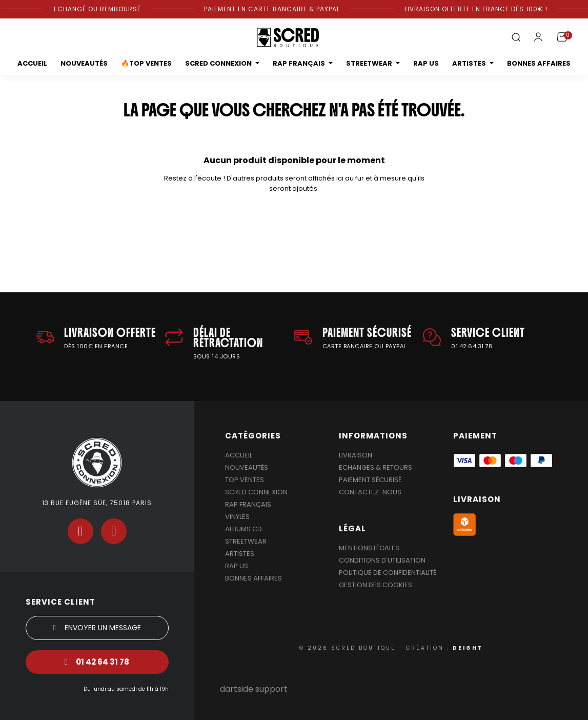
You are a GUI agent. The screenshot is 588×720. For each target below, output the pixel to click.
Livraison (356, 455)
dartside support (254, 689)
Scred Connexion (256, 492)
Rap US (237, 566)
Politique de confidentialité (388, 573)
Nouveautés (247, 467)
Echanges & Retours (376, 467)
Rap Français (248, 504)
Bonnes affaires (254, 578)
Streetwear (246, 541)
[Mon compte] (538, 37)
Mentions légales (369, 548)
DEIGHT (468, 648)
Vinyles (237, 517)
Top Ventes (245, 480)
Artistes (240, 554)
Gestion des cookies (376, 585)
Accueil (239, 455)
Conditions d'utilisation (382, 560)
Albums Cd (244, 529)
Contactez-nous (370, 492)
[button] (516, 38)
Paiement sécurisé (370, 480)
